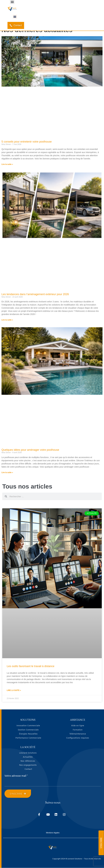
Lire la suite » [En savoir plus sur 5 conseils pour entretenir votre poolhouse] (7, 164)
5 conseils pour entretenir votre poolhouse (27, 142)
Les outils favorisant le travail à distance (31, 666)
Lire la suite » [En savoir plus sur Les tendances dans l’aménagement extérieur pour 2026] (7, 320)
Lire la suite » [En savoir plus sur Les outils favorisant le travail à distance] (14, 690)
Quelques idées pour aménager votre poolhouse (30, 450)
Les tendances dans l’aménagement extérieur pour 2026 (35, 294)
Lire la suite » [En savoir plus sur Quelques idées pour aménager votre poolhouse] (7, 472)
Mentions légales (53, 833)
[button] (15, 17)
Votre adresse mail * (16, 776)
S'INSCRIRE (101, 843)
